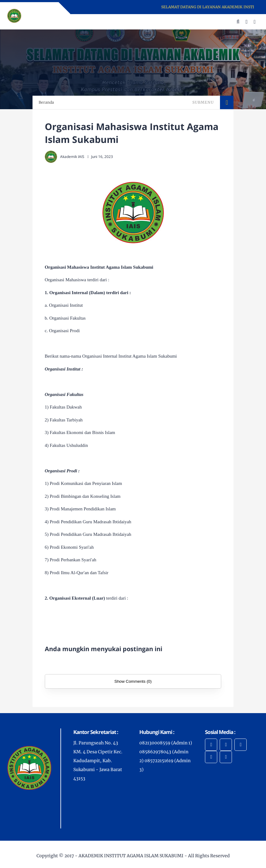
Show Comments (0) (133, 681)
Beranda (46, 102)
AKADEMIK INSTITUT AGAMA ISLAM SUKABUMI (131, 856)
